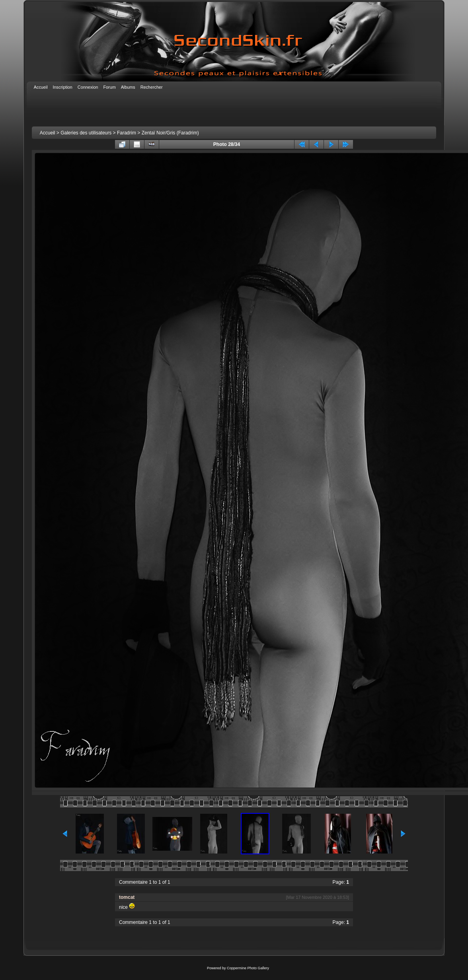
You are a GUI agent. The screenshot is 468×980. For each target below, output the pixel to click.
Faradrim (127, 133)
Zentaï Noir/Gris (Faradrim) (170, 133)
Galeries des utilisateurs (86, 133)
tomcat (127, 897)
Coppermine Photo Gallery (248, 968)
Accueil (48, 133)
